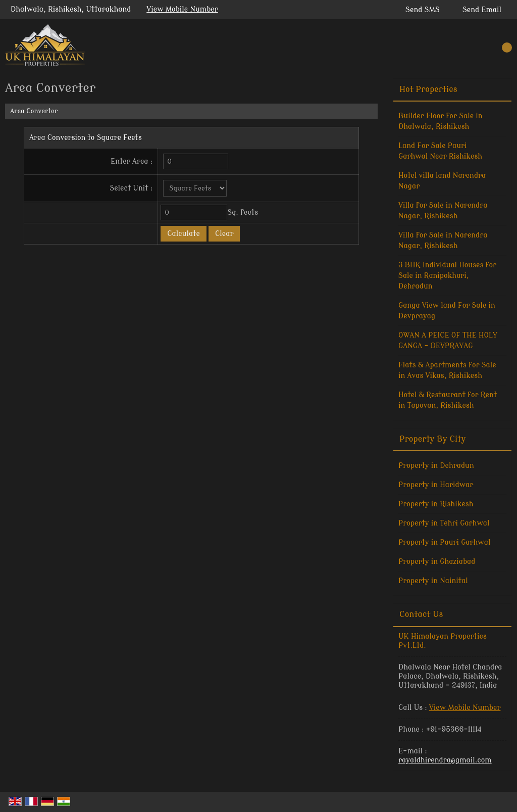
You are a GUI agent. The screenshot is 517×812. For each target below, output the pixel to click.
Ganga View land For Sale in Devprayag (447, 311)
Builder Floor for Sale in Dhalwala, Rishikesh (441, 121)
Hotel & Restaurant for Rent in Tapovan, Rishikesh (448, 400)
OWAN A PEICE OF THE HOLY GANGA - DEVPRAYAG (448, 341)
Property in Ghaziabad (437, 562)
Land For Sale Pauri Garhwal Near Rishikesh (440, 151)
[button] (182, 9)
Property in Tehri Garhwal (444, 523)
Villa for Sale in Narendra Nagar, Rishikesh (443, 211)
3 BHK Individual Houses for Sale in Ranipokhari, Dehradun (447, 276)
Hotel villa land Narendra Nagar (442, 181)
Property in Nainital (433, 581)
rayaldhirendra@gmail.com (445, 760)
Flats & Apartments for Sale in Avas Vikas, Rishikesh (447, 370)
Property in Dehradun (436, 466)
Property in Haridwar (436, 485)
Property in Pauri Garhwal (444, 542)
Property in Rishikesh (436, 504)
